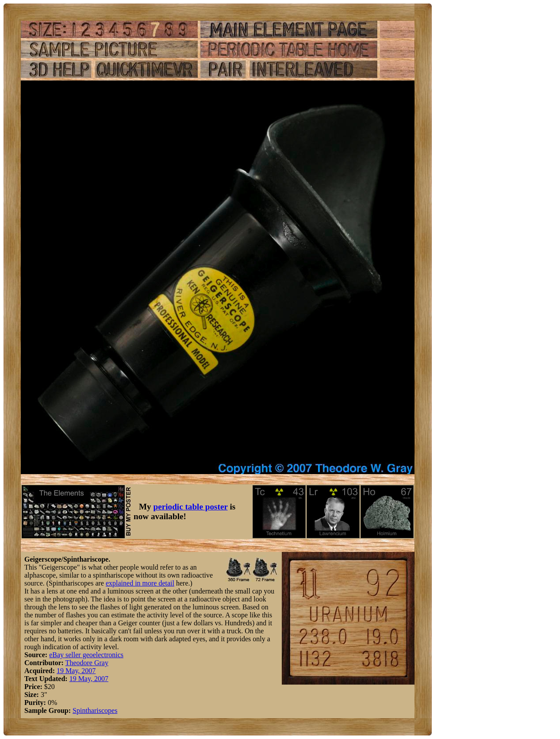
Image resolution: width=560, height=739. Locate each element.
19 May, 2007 (76, 671)
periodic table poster (191, 507)
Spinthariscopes (95, 710)
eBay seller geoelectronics (86, 655)
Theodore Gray (87, 663)
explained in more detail (140, 583)
